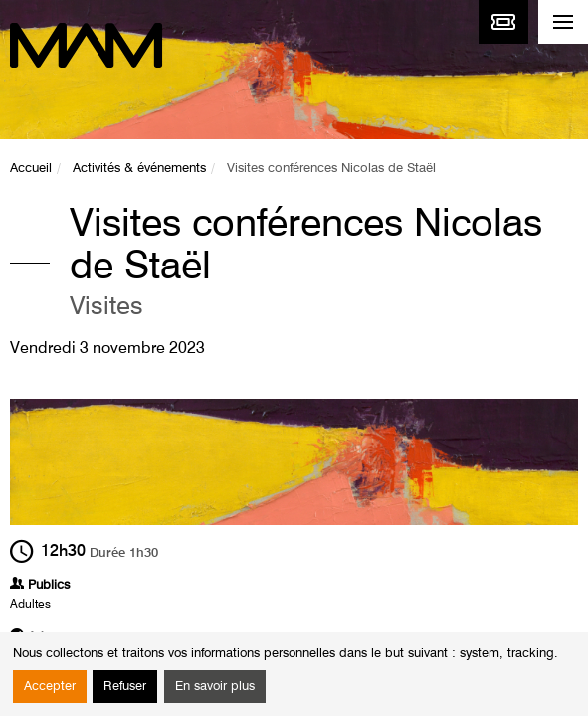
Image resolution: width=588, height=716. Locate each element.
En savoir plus (215, 687)
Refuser (125, 687)
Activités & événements (139, 169)
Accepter (50, 687)
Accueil (31, 169)
